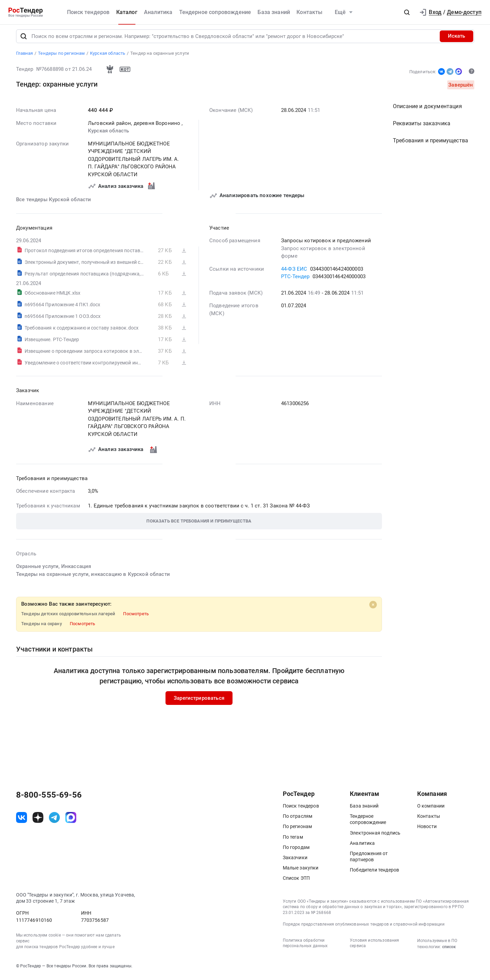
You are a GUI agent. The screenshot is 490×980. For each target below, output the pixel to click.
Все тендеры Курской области (54, 203)
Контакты (309, 12)
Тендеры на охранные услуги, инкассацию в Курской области (93, 577)
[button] (407, 12)
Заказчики (295, 861)
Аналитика (158, 12)
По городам (296, 850)
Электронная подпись (375, 836)
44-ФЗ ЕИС (294, 272)
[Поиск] (24, 39)
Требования (431, 144)
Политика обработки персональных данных (305, 946)
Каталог (127, 12)
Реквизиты (422, 126)
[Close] (373, 608)
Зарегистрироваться (199, 701)
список (449, 950)
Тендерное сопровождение (215, 12)
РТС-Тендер (295, 280)
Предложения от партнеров (369, 860)
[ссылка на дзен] (38, 820)
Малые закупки (301, 871)
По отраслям (298, 819)
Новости (427, 829)
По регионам (297, 829)
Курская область (108, 134)
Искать (456, 39)
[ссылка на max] (71, 820)
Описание (427, 109)
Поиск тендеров (88, 12)
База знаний (274, 12)
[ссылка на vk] (22, 820)
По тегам (293, 840)
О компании (431, 809)
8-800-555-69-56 (49, 798)
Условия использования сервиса (374, 946)
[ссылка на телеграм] (54, 820)
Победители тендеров (374, 873)
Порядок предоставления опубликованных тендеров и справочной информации (364, 927)
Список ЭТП (296, 881)
